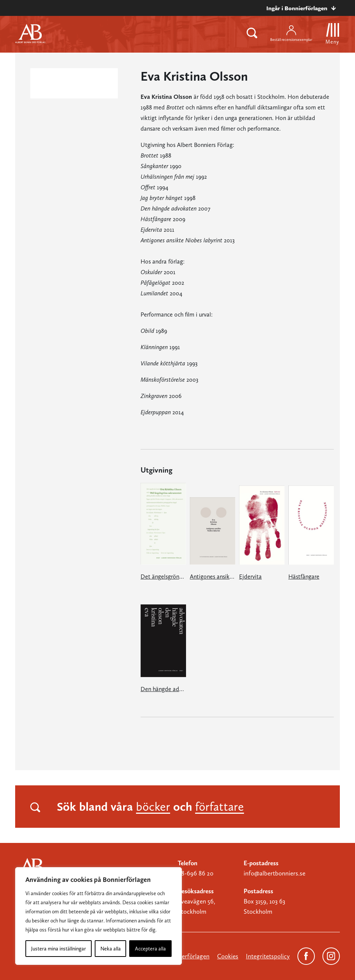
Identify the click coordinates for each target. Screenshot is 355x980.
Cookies (228, 956)
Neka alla (111, 949)
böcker (153, 807)
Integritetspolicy (268, 956)
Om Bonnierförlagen (182, 956)
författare (220, 807)
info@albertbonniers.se (274, 873)
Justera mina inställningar (59, 949)
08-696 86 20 (195, 873)
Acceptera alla (150, 949)
